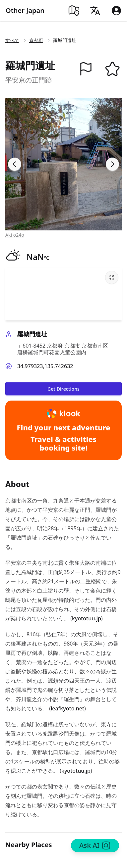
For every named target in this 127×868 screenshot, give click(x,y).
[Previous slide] (15, 164)
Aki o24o (15, 235)
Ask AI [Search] (95, 845)
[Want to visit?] (112, 69)
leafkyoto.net (67, 708)
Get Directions (63, 389)
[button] (86, 69)
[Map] (74, 11)
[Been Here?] (86, 69)
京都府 (36, 40)
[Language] (95, 11)
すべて (12, 40)
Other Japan (25, 10)
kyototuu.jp (87, 618)
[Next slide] (112, 164)
